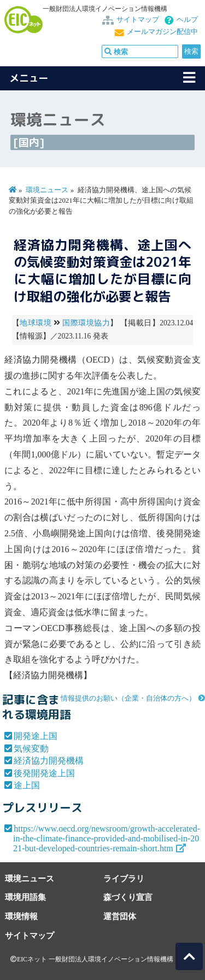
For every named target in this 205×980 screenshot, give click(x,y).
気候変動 (31, 749)
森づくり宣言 (128, 897)
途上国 (27, 785)
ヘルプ (187, 20)
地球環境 (36, 323)
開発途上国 (36, 736)
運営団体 (120, 916)
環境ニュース (47, 190)
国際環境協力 (86, 323)
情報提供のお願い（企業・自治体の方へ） (128, 698)
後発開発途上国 (44, 773)
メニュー (29, 78)
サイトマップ (138, 20)
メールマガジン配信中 (162, 32)
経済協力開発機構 (49, 761)
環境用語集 (25, 897)
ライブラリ (124, 878)
